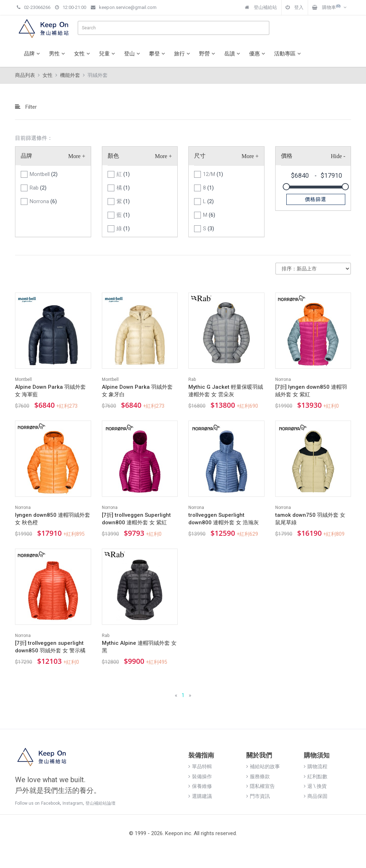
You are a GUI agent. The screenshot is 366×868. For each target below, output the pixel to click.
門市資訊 (258, 796)
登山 (133, 54)
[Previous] (176, 695)
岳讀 (233, 54)
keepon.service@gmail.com (124, 7)
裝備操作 (200, 776)
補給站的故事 (263, 766)
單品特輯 (200, 766)
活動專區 (288, 54)
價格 (287, 156)
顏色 (113, 156)
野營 (208, 54)
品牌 (33, 54)
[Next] (190, 695)
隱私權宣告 (261, 786)
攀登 (158, 54)
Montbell (44, 174)
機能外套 (70, 75)
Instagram (73, 803)
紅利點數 (316, 776)
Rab (38, 188)
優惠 (258, 54)
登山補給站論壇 (100, 803)
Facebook (51, 803)
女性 (83, 54)
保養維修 (200, 786)
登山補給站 (261, 7)
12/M (213, 174)
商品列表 (25, 75)
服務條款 (258, 776)
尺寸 (200, 156)
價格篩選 (316, 199)
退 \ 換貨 (315, 786)
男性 (58, 54)
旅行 (183, 54)
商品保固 (316, 796)
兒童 (108, 54)
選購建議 (200, 796)
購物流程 (316, 766)
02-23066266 (34, 7)
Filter (26, 107)
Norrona (43, 201)
